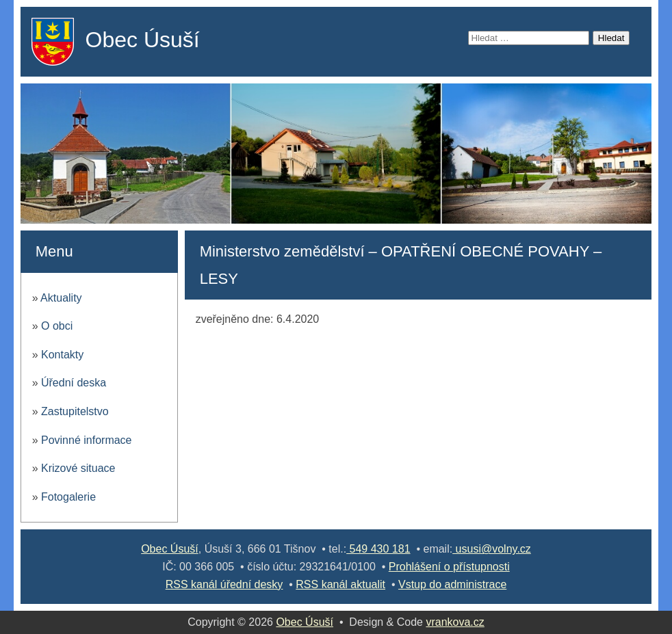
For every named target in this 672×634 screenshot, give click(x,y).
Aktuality (61, 298)
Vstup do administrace (452, 584)
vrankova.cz (455, 622)
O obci (57, 326)
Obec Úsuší (143, 40)
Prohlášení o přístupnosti (449, 567)
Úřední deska (74, 383)
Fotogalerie (68, 497)
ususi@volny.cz (492, 549)
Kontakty (62, 355)
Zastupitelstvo (75, 411)
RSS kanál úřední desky (224, 584)
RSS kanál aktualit (340, 584)
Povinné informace (87, 440)
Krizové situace (78, 468)
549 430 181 (378, 549)
